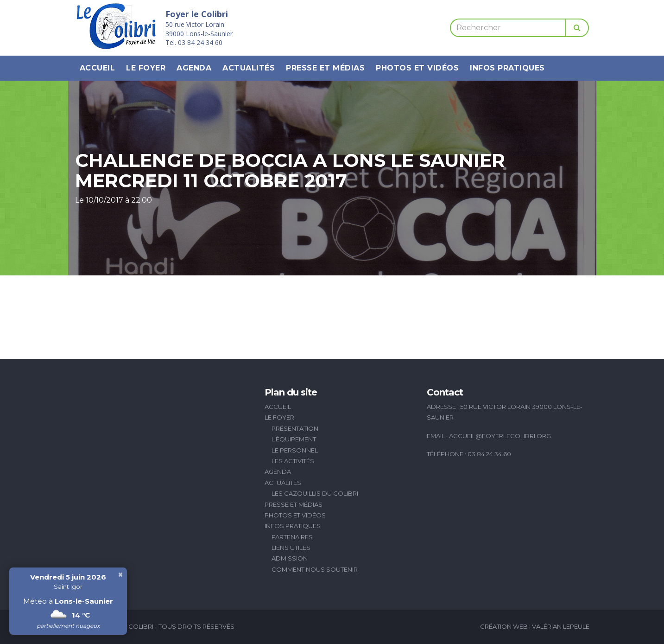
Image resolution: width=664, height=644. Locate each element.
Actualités (249, 68)
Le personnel (295, 450)
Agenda (194, 68)
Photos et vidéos (417, 68)
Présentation (295, 428)
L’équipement (294, 439)
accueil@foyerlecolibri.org (500, 436)
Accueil (98, 68)
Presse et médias (325, 68)
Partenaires (292, 537)
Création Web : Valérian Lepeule (535, 626)
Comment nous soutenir (315, 569)
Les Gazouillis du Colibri (315, 493)
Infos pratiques (507, 68)
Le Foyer (146, 68)
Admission (290, 558)
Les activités (293, 461)
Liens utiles (291, 548)
